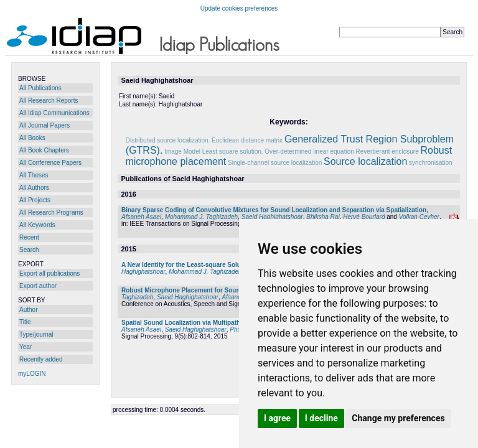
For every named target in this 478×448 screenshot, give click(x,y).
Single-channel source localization (275, 163)
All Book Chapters (44, 150)
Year (26, 347)
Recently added (41, 359)
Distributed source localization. (168, 140)
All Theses (34, 175)
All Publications (40, 88)
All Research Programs (51, 212)
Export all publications (49, 273)
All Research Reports (49, 100)
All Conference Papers (50, 163)
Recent (29, 237)
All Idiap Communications (54, 113)
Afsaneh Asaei (141, 217)
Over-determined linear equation (309, 152)
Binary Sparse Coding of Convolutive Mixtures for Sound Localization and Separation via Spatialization (274, 210)
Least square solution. (233, 152)
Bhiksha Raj (323, 217)
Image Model (182, 152)
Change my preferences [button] (398, 418)
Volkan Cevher (419, 217)
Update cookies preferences (239, 8)
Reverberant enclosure (387, 152)
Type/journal (36, 334)
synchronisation (430, 163)
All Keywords (37, 225)
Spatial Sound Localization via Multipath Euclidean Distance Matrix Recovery (235, 323)
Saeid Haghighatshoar (272, 217)
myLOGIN (32, 374)
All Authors (34, 188)
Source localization (365, 161)
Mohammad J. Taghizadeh (201, 217)
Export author (38, 286)
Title (25, 322)
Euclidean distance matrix (247, 140)
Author (28, 310)
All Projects (35, 200)
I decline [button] (321, 418)
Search (29, 250)
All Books (32, 138)
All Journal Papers (45, 125)
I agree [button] (277, 418)
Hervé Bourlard (364, 217)
